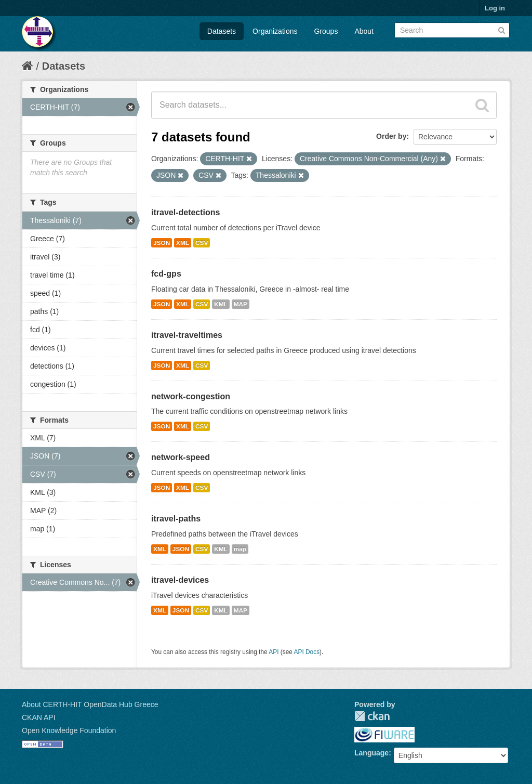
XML (183, 243)
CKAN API (39, 717)
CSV (202, 243)
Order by (391, 136)
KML (221, 304)
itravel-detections (185, 212)
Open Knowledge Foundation (69, 730)
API (274, 652)
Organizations (275, 31)
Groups (326, 31)
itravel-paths (176, 519)
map (240, 549)
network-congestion (191, 396)
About (364, 31)
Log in (495, 8)
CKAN (372, 716)
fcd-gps (166, 274)
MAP (241, 304)
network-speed (181, 457)
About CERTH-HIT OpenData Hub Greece (90, 704)
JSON (162, 243)
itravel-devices (180, 580)
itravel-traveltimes (187, 335)
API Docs (307, 652)
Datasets (222, 31)
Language (371, 753)
